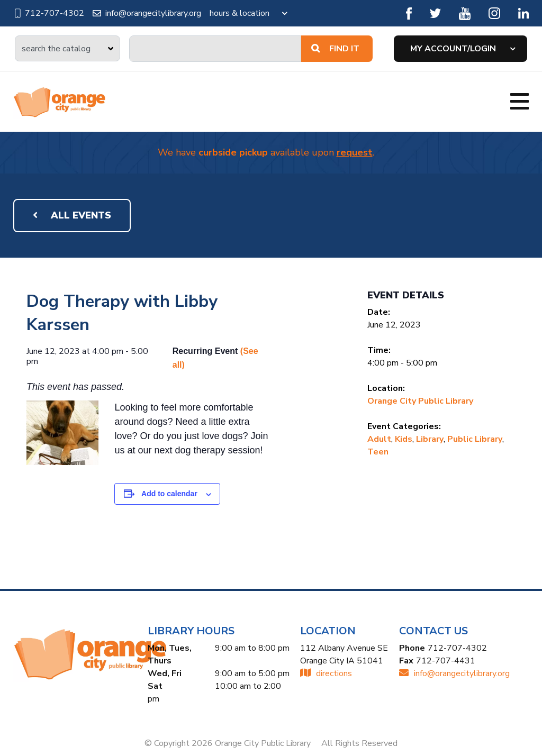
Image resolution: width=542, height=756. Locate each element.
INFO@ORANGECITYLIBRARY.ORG (454, 673)
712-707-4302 (49, 13)
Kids (404, 439)
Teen (378, 452)
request (355, 152)
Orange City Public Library (420, 401)
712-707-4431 (446, 661)
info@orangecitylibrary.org (147, 13)
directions (326, 673)
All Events (72, 215)
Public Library (475, 439)
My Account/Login (453, 49)
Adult (379, 439)
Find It (335, 49)
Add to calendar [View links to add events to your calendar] (169, 494)
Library (430, 439)
